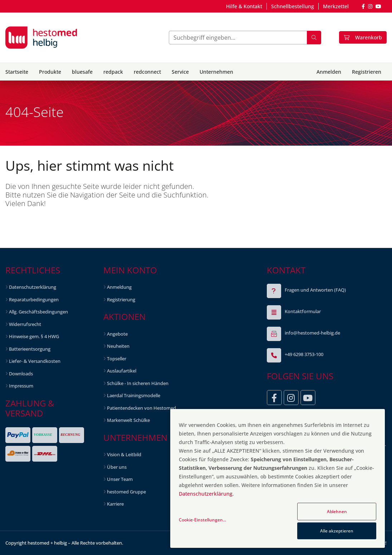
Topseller (117, 359)
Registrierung (121, 300)
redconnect (147, 72)
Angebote (117, 334)
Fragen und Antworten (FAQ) (315, 290)
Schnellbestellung (293, 6)
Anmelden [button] (329, 72)
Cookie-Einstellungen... (202, 520)
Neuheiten (118, 346)
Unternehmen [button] (216, 72)
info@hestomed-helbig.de (312, 333)
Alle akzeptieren (337, 531)
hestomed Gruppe (126, 492)
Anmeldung (119, 287)
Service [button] (180, 72)
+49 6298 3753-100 (304, 354)
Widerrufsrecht (25, 324)
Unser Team (120, 479)
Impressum (21, 386)
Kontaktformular (303, 311)
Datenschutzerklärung (33, 287)
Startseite (17, 72)
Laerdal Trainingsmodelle (134, 395)
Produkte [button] (50, 72)
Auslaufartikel (122, 371)
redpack (113, 72)
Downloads (21, 374)
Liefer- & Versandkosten (35, 361)
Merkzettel (336, 6)
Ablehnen (337, 512)
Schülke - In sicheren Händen (138, 383)
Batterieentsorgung (30, 349)
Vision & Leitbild (124, 454)
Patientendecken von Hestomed (141, 408)
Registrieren (367, 72)
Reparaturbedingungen (34, 300)
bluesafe (82, 72)
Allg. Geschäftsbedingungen (38, 312)
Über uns (117, 467)
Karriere (115, 504)
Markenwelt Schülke (128, 420)
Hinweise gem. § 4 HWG (34, 336)
